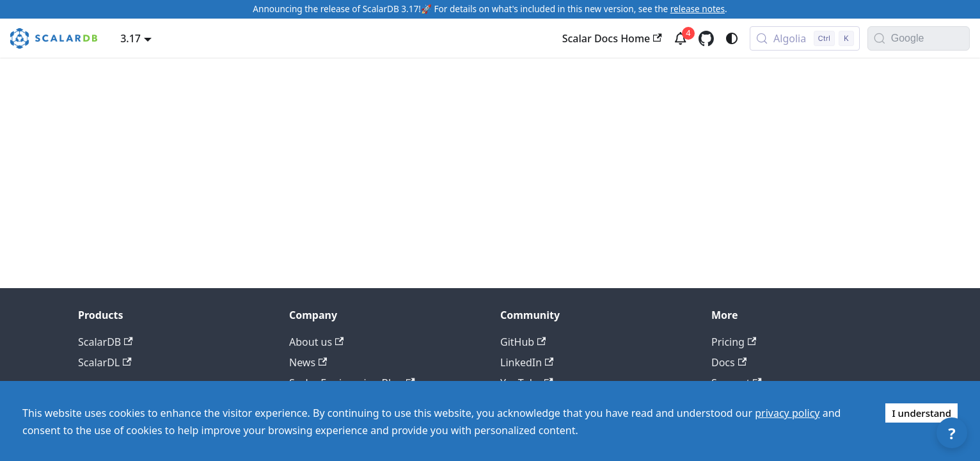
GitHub (523, 342)
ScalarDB (106, 342)
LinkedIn (527, 362)
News (308, 362)
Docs (729, 362)
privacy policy (787, 413)
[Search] (880, 38)
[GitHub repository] (706, 38)
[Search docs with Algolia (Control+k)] (805, 38)
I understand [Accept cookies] (921, 413)
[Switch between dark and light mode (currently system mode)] (732, 38)
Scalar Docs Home (612, 38)
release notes (698, 9)
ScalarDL (105, 362)
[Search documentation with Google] (930, 38)
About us (316, 342)
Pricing (734, 342)
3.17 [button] (130, 38)
